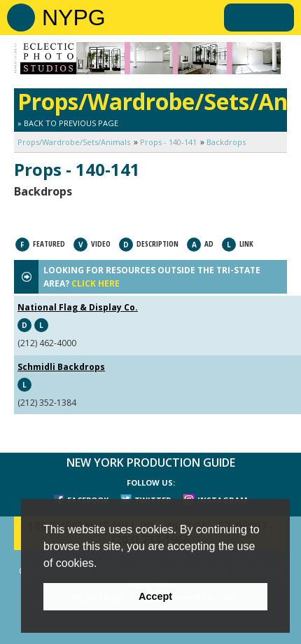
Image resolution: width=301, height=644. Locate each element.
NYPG (74, 18)
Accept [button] (155, 596)
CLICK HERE (96, 283)
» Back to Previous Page (68, 123)
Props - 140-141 (168, 142)
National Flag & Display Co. (78, 307)
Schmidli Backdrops (61, 367)
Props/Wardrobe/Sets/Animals (74, 142)
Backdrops (226, 142)
